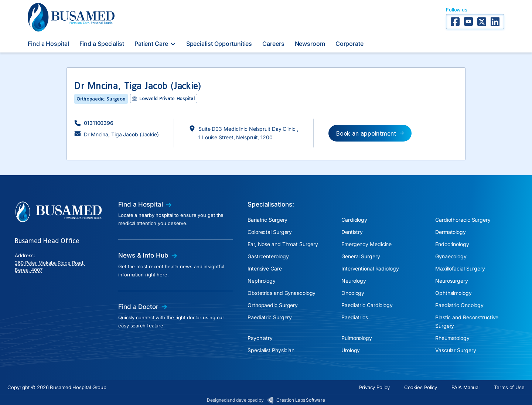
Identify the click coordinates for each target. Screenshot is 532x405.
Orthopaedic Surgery (273, 305)
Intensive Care (265, 268)
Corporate (349, 44)
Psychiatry (260, 338)
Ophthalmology (453, 293)
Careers (273, 44)
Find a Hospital (48, 44)
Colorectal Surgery (270, 232)
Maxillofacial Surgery (460, 268)
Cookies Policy (421, 387)
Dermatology (451, 232)
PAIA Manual (465, 387)
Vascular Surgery (456, 350)
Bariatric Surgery (267, 220)
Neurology (354, 281)
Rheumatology (452, 338)
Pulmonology (357, 338)
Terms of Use (509, 387)
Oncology (353, 293)
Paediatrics (355, 317)
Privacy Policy (374, 387)
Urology (351, 350)
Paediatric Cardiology (367, 305)
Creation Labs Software (301, 400)
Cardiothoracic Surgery (463, 220)
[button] (94, 123)
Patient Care (155, 44)
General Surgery (361, 256)
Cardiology (354, 220)
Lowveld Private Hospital (167, 98)
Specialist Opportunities (219, 44)
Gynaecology (451, 256)
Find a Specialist (102, 44)
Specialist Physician (271, 350)
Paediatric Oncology (459, 305)
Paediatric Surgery (270, 317)
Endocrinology (452, 244)
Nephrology (262, 281)
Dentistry (352, 232)
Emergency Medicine (366, 244)
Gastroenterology (268, 256)
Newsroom (310, 44)
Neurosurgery (452, 281)
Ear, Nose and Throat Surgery (283, 244)
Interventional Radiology (370, 268)
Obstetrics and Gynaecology (282, 293)
